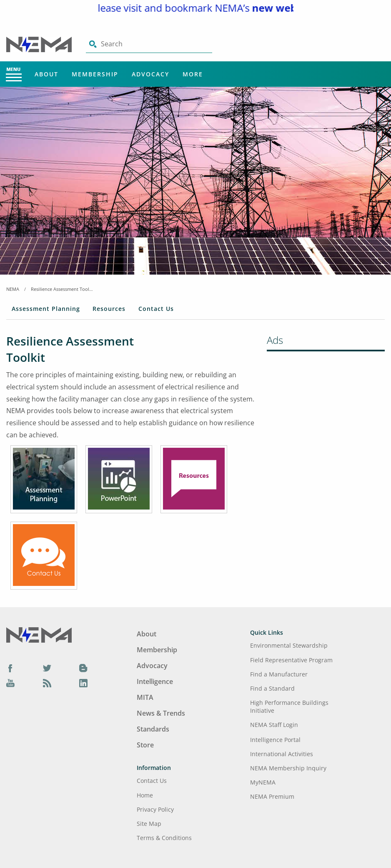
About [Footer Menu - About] (147, 634)
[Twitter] (47, 668)
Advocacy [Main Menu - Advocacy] (150, 74)
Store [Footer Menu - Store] (145, 745)
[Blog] (83, 668)
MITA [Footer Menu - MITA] (145, 697)
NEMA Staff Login (274, 725)
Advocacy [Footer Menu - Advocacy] (152, 666)
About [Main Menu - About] (46, 74)
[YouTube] (10, 683)
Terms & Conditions (164, 838)
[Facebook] (10, 668)
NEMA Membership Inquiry (288, 768)
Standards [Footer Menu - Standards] (153, 729)
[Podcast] (47, 683)
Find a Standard (272, 688)
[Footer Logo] (39, 634)
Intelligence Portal (275, 740)
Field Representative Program (291, 660)
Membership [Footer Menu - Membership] (157, 650)
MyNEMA (263, 782)
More (193, 74)
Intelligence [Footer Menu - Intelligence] (155, 681)
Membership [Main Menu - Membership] (95, 74)
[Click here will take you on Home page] (40, 44)
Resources (109, 309)
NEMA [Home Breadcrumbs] (13, 289)
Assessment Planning (46, 309)
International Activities (282, 754)
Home (145, 795)
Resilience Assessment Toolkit (62, 289)
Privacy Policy (155, 809)
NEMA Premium (272, 796)
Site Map (149, 824)
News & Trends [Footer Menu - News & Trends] (161, 713)
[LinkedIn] (83, 683)
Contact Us (156, 309)
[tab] (46, 310)
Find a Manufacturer (279, 674)
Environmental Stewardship (289, 645)
